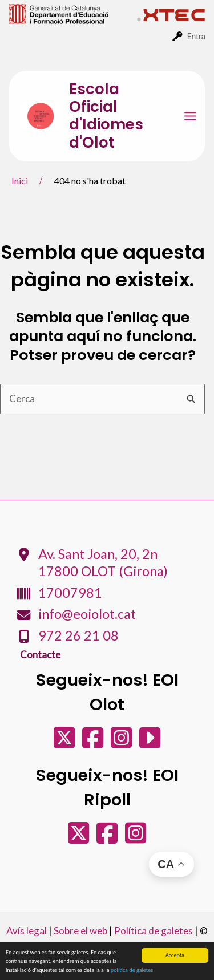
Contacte (40, 655)
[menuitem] (73, 13)
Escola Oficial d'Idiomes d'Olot (106, 116)
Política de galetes (154, 931)
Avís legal (27, 931)
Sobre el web (80, 931)
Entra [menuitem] (196, 37)
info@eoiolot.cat (87, 614)
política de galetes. (133, 971)
